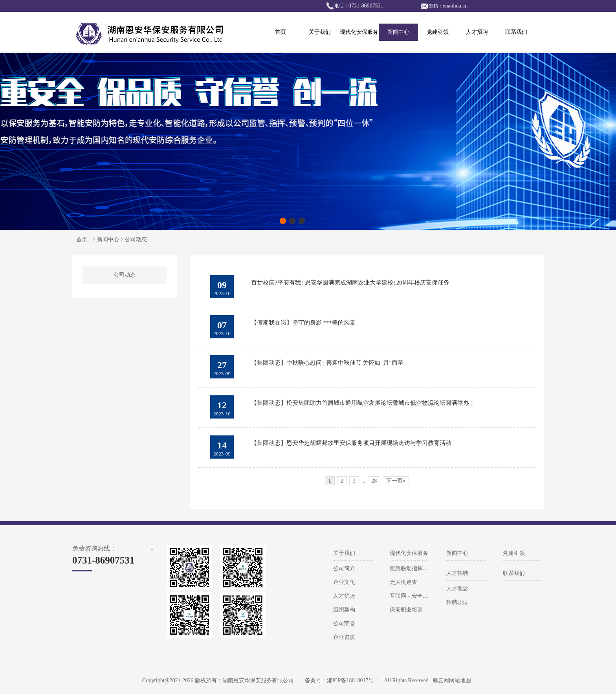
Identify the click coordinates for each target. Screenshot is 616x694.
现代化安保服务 (359, 32)
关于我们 (320, 32)
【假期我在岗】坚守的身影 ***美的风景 (303, 323)
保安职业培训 (406, 610)
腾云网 (441, 680)
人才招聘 (477, 32)
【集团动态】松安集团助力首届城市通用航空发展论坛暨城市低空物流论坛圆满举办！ (363, 403)
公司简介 (344, 568)
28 (374, 481)
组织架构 (344, 610)
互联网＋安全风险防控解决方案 (428, 596)
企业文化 (344, 582)
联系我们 (516, 32)
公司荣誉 (344, 623)
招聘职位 (457, 602)
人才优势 (344, 596)
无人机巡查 (403, 582)
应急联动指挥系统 (412, 568)
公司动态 (125, 275)
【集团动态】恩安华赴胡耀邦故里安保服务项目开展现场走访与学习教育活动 (351, 443)
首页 (280, 32)
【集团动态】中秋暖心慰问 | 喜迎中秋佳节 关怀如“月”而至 (327, 363)
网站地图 (460, 680)
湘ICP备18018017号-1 (353, 680)
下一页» (396, 481)
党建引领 (438, 32)
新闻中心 (398, 32)
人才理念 (457, 588)
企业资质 (344, 637)
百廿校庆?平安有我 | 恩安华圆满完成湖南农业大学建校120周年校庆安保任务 (350, 283)
